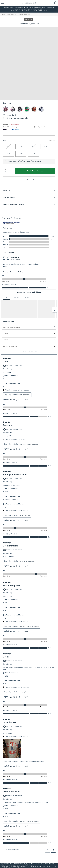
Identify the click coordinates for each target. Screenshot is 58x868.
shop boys (26, 11)
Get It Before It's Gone (35, 171)
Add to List (29, 180)
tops (16, 14)
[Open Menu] (2, 3)
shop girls (14, 11)
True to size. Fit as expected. (32, 161)
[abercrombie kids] (29, 3)
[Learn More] (9, 130)
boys (4, 14)
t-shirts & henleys (24, 14)
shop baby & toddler (41, 11)
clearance (10, 14)
